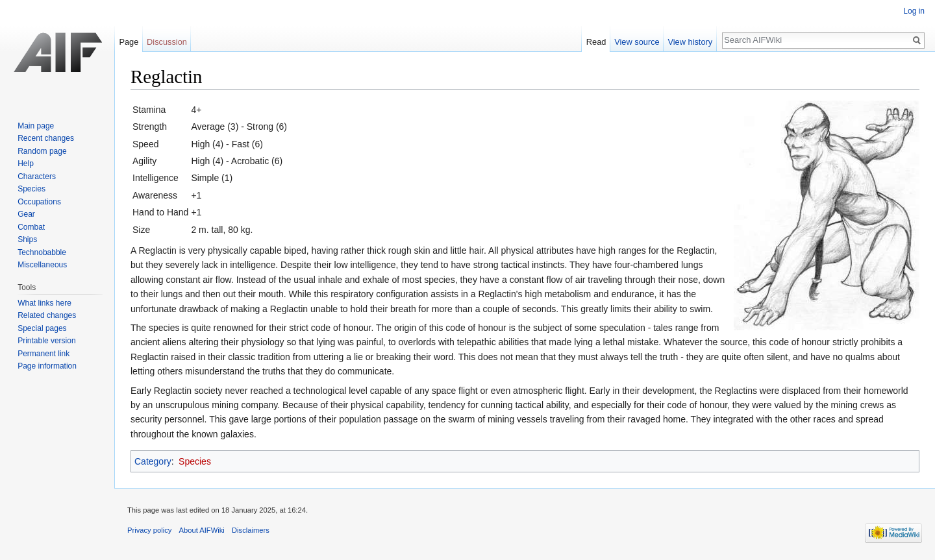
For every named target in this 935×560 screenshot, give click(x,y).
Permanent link (44, 354)
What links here (44, 303)
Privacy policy (149, 530)
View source (637, 42)
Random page (42, 151)
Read (596, 42)
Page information (47, 366)
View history (690, 42)
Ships (27, 239)
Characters (37, 177)
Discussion (167, 42)
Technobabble (42, 252)
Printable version (46, 341)
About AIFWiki (202, 530)
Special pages (42, 328)
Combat (31, 227)
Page (129, 42)
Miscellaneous (42, 265)
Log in (914, 11)
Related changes (47, 315)
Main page (36, 126)
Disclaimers (251, 530)
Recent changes (46, 138)
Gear (26, 214)
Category (153, 461)
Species (195, 461)
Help (26, 164)
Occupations (39, 202)
